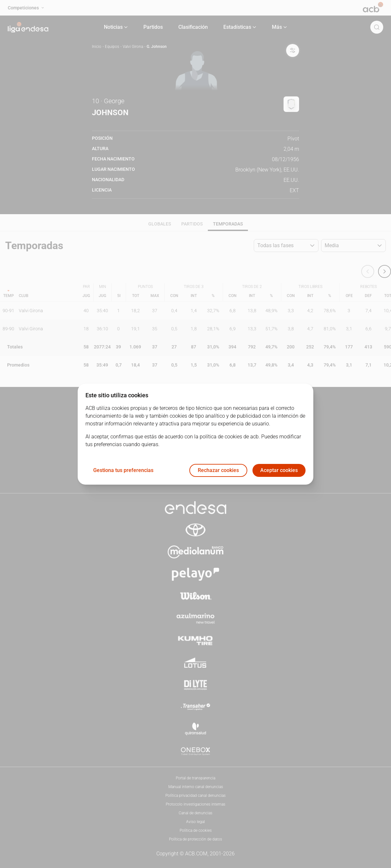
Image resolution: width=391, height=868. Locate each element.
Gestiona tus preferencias (123, 470)
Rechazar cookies (218, 470)
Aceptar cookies (279, 470)
